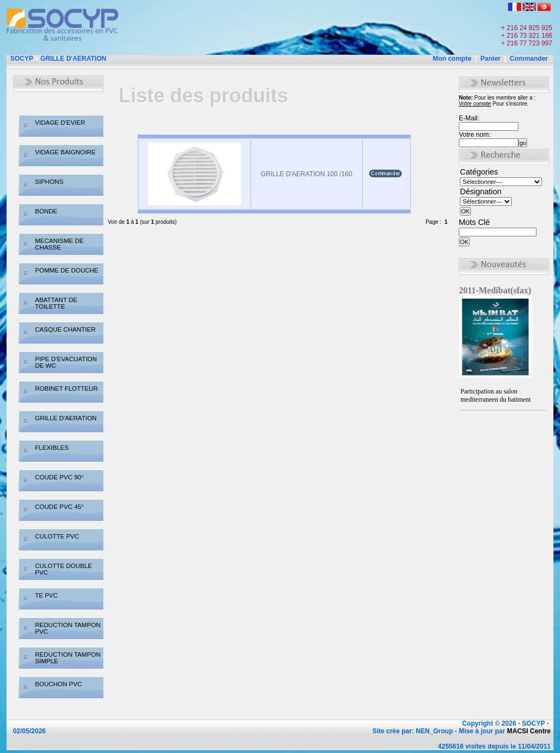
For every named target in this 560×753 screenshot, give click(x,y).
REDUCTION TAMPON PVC (68, 628)
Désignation (481, 192)
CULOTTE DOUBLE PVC (63, 569)
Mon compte (452, 59)
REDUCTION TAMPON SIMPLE (68, 658)
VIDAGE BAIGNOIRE (65, 152)
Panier (491, 59)
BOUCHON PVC (59, 684)
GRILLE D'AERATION (74, 59)
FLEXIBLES (52, 448)
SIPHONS (49, 182)
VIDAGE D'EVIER (60, 123)
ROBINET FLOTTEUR (66, 389)
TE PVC (46, 595)
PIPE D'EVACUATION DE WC (66, 362)
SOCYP (22, 59)
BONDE (46, 211)
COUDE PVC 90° (59, 477)
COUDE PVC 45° (59, 507)
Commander (529, 59)
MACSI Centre (529, 731)
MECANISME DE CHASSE (59, 244)
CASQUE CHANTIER (65, 329)
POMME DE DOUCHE (67, 270)
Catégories (479, 172)
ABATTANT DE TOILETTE (56, 303)
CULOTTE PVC (57, 536)
